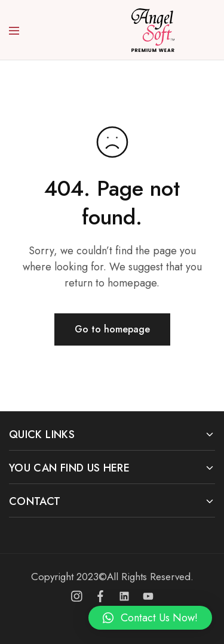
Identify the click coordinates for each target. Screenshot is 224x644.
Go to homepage (112, 329)
